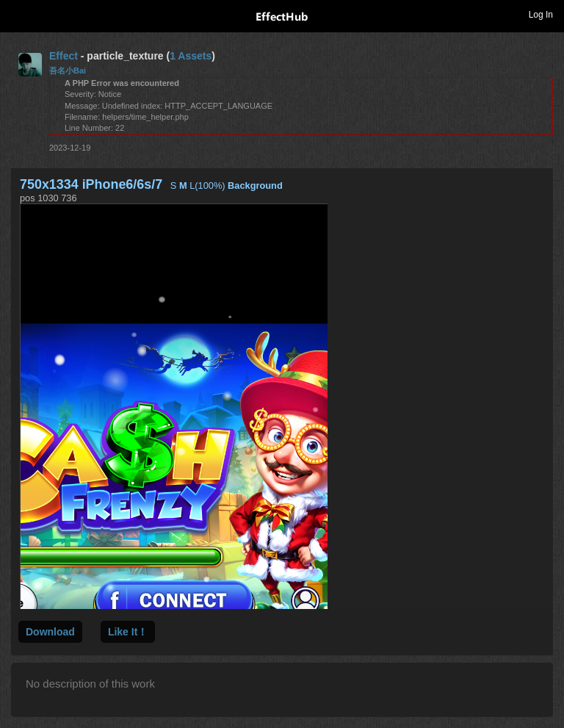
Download (50, 632)
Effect (64, 56)
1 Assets (191, 56)
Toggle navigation (18, 14)
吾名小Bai (68, 71)
